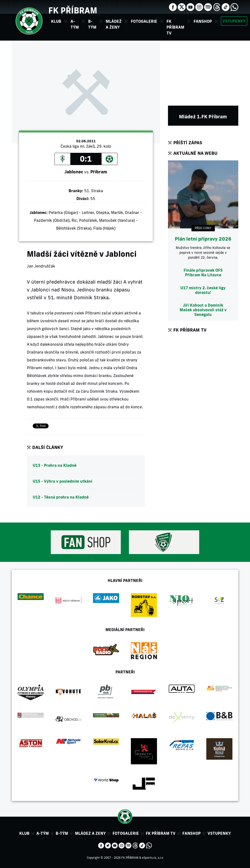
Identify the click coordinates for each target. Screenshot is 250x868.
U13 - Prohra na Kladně (55, 465)
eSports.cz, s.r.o (153, 858)
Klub (24, 833)
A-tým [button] (75, 24)
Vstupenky (234, 21)
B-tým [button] (92, 24)
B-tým (62, 833)
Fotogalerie (144, 21)
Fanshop (203, 21)
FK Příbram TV (175, 27)
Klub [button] (56, 21)
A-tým (43, 833)
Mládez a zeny (90, 833)
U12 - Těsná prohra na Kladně (61, 497)
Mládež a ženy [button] (114, 24)
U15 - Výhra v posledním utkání (62, 481)
